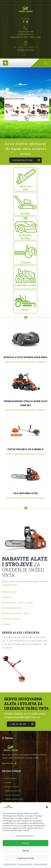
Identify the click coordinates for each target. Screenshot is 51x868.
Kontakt (8, 782)
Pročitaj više (9, 763)
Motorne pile (10, 592)
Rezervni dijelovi (12, 619)
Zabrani (26, 851)
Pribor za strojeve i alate (16, 613)
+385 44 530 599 (26, 32)
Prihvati (26, 843)
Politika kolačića (10, 864)
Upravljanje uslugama (25, 836)
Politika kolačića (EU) (14, 799)
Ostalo (7, 624)
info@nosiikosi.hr (26, 34)
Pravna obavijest (41, 864)
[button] (47, 807)
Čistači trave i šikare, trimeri (19, 602)
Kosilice (8, 597)
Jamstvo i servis (11, 787)
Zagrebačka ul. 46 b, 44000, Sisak (25, 37)
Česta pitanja (10, 778)
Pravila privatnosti (25, 864)
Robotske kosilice (13, 608)
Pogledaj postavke (26, 858)
